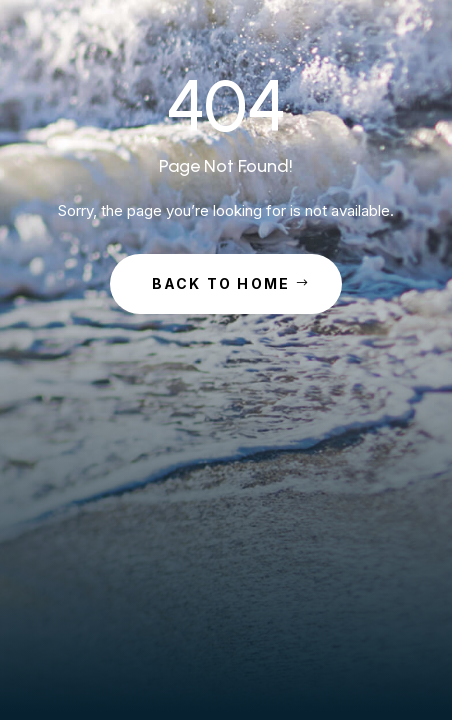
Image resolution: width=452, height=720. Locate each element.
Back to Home (221, 283)
